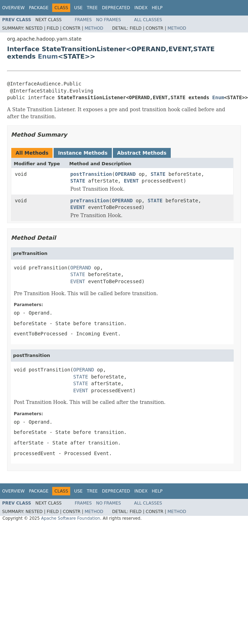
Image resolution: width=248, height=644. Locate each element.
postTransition (91, 174)
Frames (83, 20)
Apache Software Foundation (70, 518)
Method (94, 28)
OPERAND (125, 174)
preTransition (90, 201)
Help (157, 8)
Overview (13, 8)
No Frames (108, 20)
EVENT (131, 181)
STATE (158, 174)
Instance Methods (83, 153)
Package (39, 8)
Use (78, 8)
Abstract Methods (142, 153)
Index (141, 8)
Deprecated (116, 8)
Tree (92, 8)
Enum (48, 56)
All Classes (148, 20)
